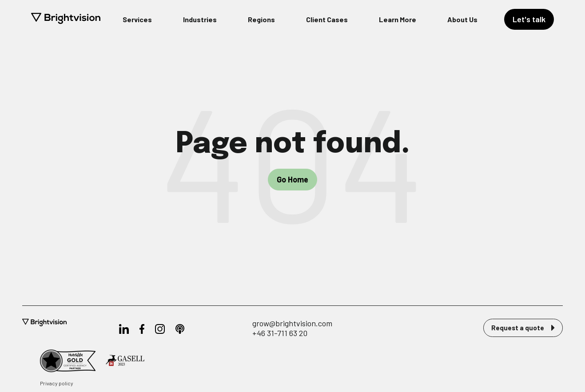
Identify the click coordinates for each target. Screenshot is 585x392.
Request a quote (523, 328)
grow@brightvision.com (292, 323)
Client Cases (327, 19)
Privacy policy (57, 383)
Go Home (292, 179)
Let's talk (529, 19)
